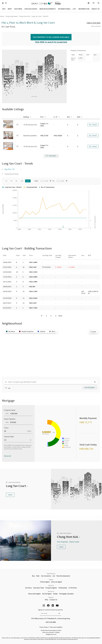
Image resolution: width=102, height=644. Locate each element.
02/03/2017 (7, 308)
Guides (55, 594)
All (28, 181)
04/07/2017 (7, 303)
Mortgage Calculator (67, 594)
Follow (10, 495)
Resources (51, 591)
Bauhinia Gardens (30, 136)
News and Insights (34, 594)
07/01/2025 (7, 267)
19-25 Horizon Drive (31, 125)
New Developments (63, 576)
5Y (16, 181)
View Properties (63, 542)
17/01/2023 (7, 277)
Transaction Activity (11, 174)
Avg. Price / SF (10, 169)
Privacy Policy (44, 627)
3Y (11, 181)
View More (51, 156)
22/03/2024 (7, 272)
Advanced (7, 456)
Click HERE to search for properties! (51, 42)
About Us (51, 585)
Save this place (90, 387)
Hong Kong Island (12, 16)
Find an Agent (45, 582)
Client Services (51, 574)
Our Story (28, 588)
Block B (46, 16)
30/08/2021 (7, 286)
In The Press (73, 588)
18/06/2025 (7, 262)
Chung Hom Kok (25, 16)
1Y (6, 181)
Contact (93, 125)
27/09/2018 (7, 298)
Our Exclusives (46, 576)
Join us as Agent (56, 582)
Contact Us (53, 600)
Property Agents (51, 588)
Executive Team (39, 588)
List (54, 576)
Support (51, 597)
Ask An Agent (47, 594)
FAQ (46, 600)
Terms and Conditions (56, 627)
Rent (38, 576)
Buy (33, 576)
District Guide (74, 542)
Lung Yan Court (37, 16)
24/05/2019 (7, 291)
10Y (22, 181)
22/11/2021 (7, 282)
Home (2, 16)
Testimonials (63, 588)
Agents (51, 580)
